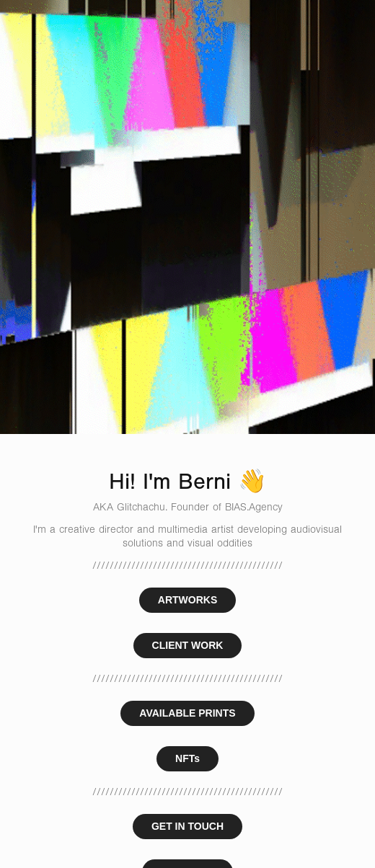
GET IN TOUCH (187, 826)
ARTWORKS (187, 600)
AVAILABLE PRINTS (187, 713)
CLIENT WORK (188, 645)
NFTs (187, 758)
